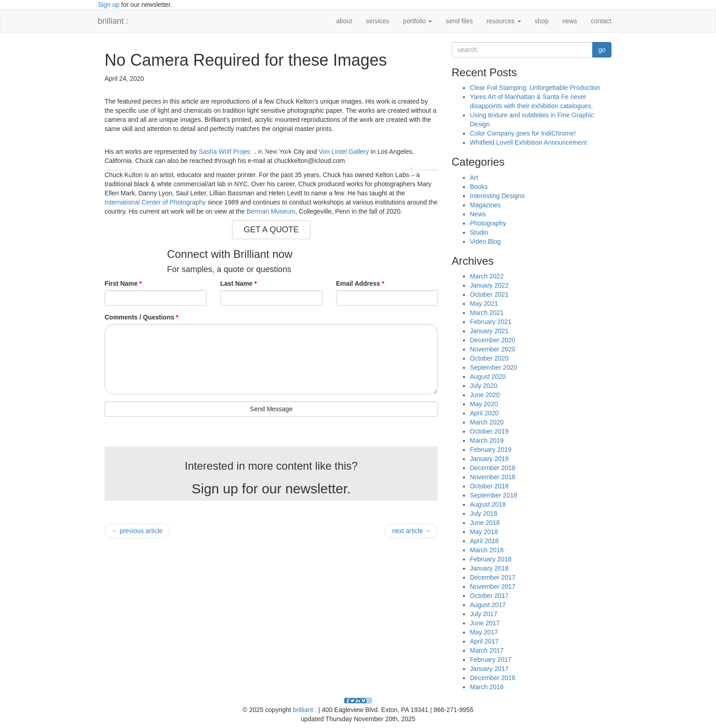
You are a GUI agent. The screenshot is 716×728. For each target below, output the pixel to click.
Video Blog (485, 241)
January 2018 (489, 568)
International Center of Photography (155, 202)
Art (474, 178)
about (344, 21)
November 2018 (493, 477)
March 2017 (487, 650)
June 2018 (485, 523)
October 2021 (489, 294)
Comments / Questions (142, 317)
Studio (479, 232)
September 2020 (494, 367)
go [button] (602, 50)
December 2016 (493, 678)
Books (479, 187)
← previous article (137, 531)
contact (601, 21)
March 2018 (487, 550)
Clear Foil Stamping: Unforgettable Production (535, 88)
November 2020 (493, 349)
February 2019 (491, 450)
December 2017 (493, 577)
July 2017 (484, 614)
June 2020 (485, 395)
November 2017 (493, 587)
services (377, 21)
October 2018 (489, 486)
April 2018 (484, 541)
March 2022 (487, 276)
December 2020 (493, 340)
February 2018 (491, 559)
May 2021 (484, 304)
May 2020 (484, 404)
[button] (130, 170)
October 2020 (489, 358)
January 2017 (489, 669)
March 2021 (487, 313)
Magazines (485, 205)
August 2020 (488, 377)
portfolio (418, 21)
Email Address (360, 283)
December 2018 (493, 468)
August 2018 (488, 504)
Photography (488, 223)
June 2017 (485, 623)
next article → (411, 531)
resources (503, 21)
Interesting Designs (497, 196)
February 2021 (491, 322)
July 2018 (484, 513)
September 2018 (494, 495)
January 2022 (489, 285)
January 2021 (489, 331)
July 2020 (484, 386)
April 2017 (484, 641)
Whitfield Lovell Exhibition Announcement (528, 142)
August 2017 (488, 605)
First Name (123, 283)
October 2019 (489, 431)
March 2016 (487, 687)
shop (542, 21)
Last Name (238, 283)
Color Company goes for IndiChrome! (523, 133)
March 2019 (487, 440)
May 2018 (484, 532)
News (478, 214)
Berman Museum (271, 211)
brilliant (113, 21)
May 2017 (484, 632)
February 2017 (491, 660)
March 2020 (487, 422)
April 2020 (484, 413)
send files (459, 21)
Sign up (108, 5)
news (570, 21)
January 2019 (489, 459)
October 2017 (489, 596)
